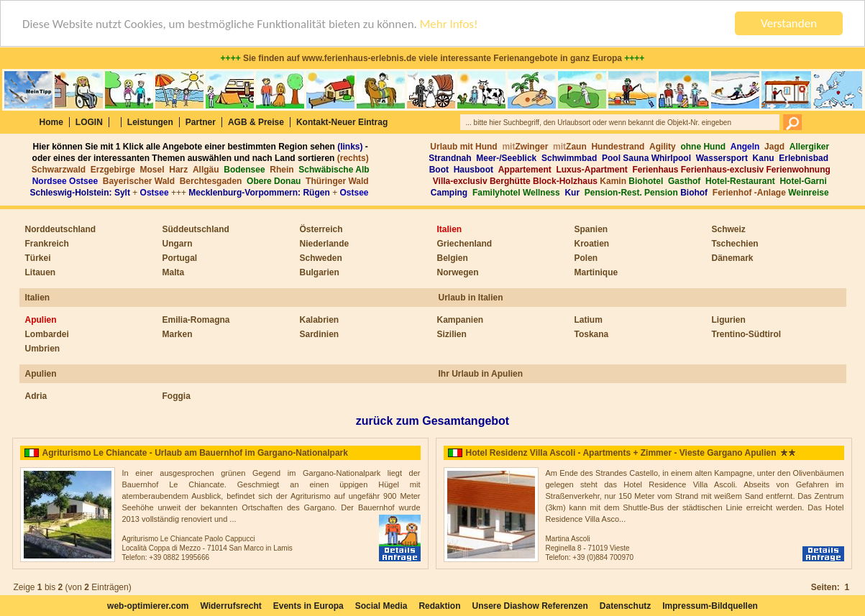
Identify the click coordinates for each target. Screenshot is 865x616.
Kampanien (461, 320)
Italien (450, 229)
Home (51, 122)
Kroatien (592, 244)
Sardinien (320, 334)
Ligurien (729, 320)
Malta (174, 272)
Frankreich (47, 244)
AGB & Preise (256, 122)
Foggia (177, 396)
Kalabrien (320, 320)
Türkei (38, 258)
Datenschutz (625, 606)
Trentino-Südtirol (747, 334)
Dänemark (733, 258)
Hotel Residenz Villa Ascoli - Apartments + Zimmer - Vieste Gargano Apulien (621, 453)
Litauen (41, 272)
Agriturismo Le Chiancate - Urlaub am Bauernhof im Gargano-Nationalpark (195, 453)
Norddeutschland (61, 229)
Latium (589, 320)
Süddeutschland (196, 229)
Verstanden (789, 23)
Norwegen (458, 272)
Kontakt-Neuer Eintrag (342, 122)
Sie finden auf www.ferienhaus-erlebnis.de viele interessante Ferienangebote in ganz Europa (433, 58)
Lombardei (47, 334)
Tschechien (735, 244)
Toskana (592, 334)
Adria (36, 396)
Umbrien (43, 349)
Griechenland (465, 244)
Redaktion (439, 606)
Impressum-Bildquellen (710, 606)
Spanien (591, 229)
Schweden (321, 258)
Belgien (453, 258)
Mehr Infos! (449, 24)
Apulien (41, 320)
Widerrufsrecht (230, 606)
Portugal (180, 258)
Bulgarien (320, 272)
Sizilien (452, 334)
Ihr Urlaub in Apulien (481, 374)
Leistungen (150, 122)
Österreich (321, 229)
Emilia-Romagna (196, 320)
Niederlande (325, 244)
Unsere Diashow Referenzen (530, 606)
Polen (586, 258)
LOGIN (89, 122)
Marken (178, 334)
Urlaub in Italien (471, 298)
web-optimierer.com (148, 606)
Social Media (381, 606)
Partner (201, 122)
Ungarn (178, 244)
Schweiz (729, 229)
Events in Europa (308, 606)
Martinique (596, 272)
